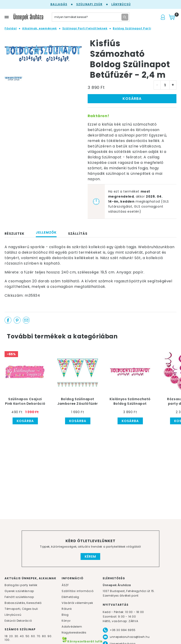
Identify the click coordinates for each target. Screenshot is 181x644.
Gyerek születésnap (19, 591)
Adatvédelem (72, 627)
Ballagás (59, 4)
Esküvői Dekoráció (18, 621)
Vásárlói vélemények (77, 603)
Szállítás (78, 234)
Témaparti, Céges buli (21, 609)
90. (50, 636)
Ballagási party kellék (21, 585)
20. (11, 636)
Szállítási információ (78, 591)
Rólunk (67, 609)
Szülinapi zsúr (89, 4)
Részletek (14, 234)
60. (34, 636)
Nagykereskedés (74, 632)
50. (28, 636)
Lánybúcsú (121, 4)
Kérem (90, 556)
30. (17, 636)
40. (22, 636)
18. (7, 636)
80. (45, 636)
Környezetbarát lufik (82, 641)
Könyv (66, 621)
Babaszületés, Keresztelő (23, 603)
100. (7, 640)
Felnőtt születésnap (19, 597)
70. (39, 636)
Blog (65, 615)
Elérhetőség (70, 597)
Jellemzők (46, 232)
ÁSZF (65, 585)
